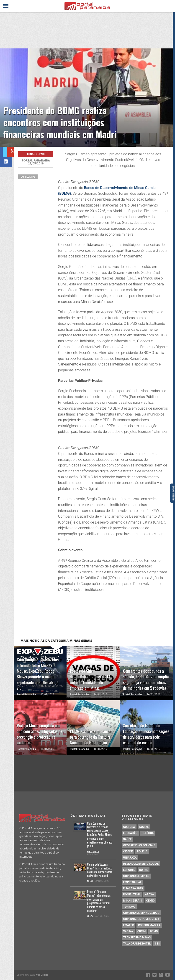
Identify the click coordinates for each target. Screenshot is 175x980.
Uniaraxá (130, 858)
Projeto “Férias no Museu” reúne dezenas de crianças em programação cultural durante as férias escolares (99, 901)
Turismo (129, 907)
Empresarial (28, 177)
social (144, 827)
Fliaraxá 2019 (133, 888)
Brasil (90, 881)
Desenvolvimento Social (141, 864)
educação (130, 833)
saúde (128, 839)
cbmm (142, 931)
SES (157, 944)
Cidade (128, 852)
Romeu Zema (132, 894)
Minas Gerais (93, 852)
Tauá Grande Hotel (137, 944)
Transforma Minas (137, 937)
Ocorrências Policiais (139, 845)
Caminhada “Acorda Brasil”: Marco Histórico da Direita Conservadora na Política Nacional (100, 870)
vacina (128, 931)
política (148, 833)
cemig (151, 901)
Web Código (42, 975)
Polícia (142, 852)
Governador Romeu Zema (141, 919)
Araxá (90, 916)
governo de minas (136, 876)
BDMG (154, 931)
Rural (144, 870)
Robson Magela (149, 925)
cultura (129, 827)
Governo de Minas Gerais (141, 913)
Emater (129, 925)
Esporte (129, 870)
